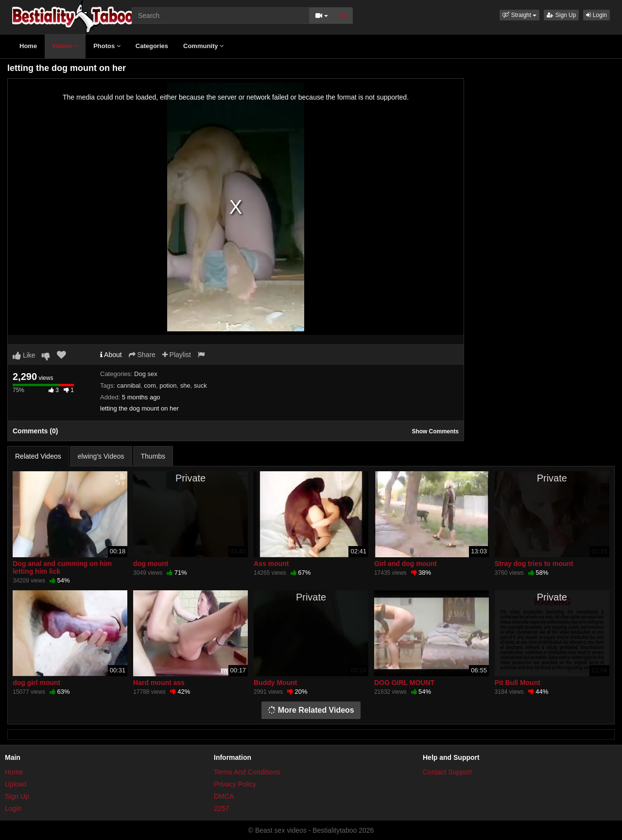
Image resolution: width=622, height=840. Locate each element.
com (150, 386)
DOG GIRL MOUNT (404, 683)
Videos (65, 46)
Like (24, 355)
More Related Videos (311, 710)
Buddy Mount (275, 683)
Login (596, 15)
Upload (16, 784)
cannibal (129, 386)
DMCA (224, 796)
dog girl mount (36, 683)
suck (200, 386)
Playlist (177, 355)
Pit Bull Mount (518, 683)
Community (203, 46)
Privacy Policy (235, 784)
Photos (107, 46)
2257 (221, 808)
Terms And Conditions (247, 772)
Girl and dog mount (406, 564)
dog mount (151, 564)
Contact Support (447, 772)
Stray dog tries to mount (534, 564)
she (185, 386)
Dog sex (146, 374)
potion (168, 386)
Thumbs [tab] (153, 456)
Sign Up (561, 15)
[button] (519, 15)
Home (28, 46)
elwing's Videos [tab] (101, 456)
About (111, 355)
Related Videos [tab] (38, 456)
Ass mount (271, 564)
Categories (152, 46)
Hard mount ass (159, 683)
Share (142, 355)
